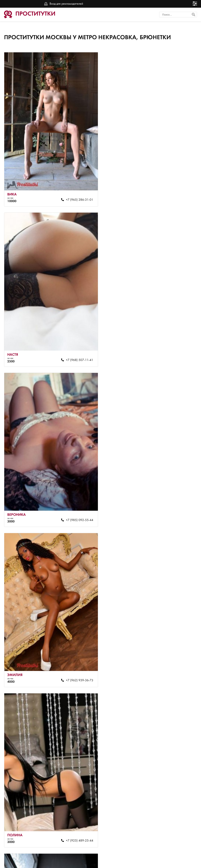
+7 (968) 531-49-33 (175, 509)
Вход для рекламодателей (66, 4)
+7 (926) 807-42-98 (175, 822)
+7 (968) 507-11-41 (175, 196)
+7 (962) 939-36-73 (175, 353)
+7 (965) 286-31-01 (77, 196)
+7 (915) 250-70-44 (175, 666)
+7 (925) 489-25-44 (77, 509)
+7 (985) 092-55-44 (77, 353)
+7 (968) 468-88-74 (77, 666)
